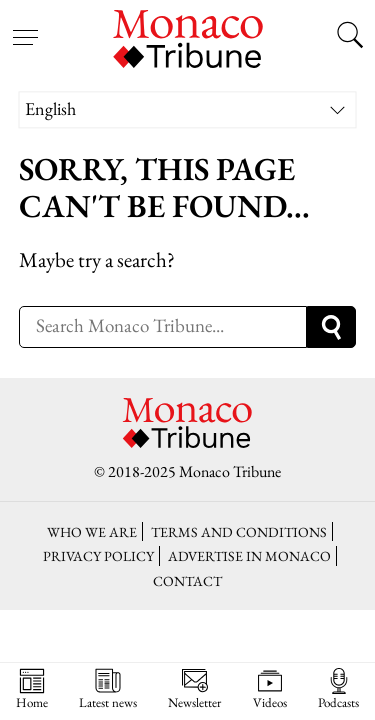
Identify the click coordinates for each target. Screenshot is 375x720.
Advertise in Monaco (249, 555)
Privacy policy (98, 555)
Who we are (92, 531)
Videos (270, 689)
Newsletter (194, 689)
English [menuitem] (50, 108)
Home (32, 689)
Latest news (108, 689)
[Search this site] (350, 37)
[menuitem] (188, 109)
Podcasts (338, 689)
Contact (187, 580)
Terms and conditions (239, 531)
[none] (188, 109)
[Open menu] (25, 25)
